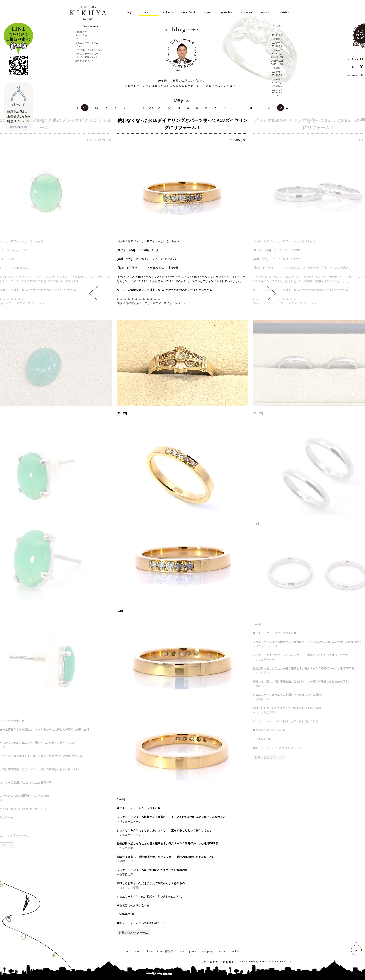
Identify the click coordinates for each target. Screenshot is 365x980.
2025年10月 (277, 64)
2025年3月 (277, 90)
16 (115, 108)
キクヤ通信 (81, 35)
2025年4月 (277, 86)
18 (133, 108)
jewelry (193, 951)
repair (181, 951)
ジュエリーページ (130, 835)
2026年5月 (277, 39)
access (222, 951)
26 (205, 108)
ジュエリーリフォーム (87, 43)
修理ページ (126, 861)
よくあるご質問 (129, 888)
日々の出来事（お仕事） (88, 54)
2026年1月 (277, 54)
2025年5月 (277, 83)
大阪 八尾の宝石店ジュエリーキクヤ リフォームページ (151, 303)
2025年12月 (277, 57)
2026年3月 (277, 46)
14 (97, 108)
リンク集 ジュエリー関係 (89, 50)
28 (224, 108)
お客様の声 (81, 32)
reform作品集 (165, 951)
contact (235, 951)
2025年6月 (277, 79)
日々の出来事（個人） (87, 57)
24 (187, 108)
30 (242, 108)
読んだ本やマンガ (85, 61)
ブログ (79, 46)
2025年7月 (277, 75)
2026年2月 (277, 50)
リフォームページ (130, 822)
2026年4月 (277, 43)
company (208, 951)
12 (78, 108)
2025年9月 (277, 68)
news (137, 951)
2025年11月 (277, 61)
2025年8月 (277, 72)
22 (169, 108)
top (128, 951)
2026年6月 (277, 35)
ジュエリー (81, 39)
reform (149, 951)
